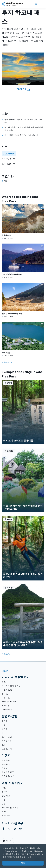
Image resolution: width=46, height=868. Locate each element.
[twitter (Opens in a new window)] (9, 829)
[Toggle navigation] (42, 4)
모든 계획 (6, 815)
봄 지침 (5, 694)
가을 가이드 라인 (9, 701)
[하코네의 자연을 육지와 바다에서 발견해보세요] (23, 548)
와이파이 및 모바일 (10, 807)
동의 (23, 863)
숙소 (4, 788)
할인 (4, 804)
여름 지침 (6, 697)
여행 (4, 800)
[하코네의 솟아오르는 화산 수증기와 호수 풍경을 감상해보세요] (23, 617)
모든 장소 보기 (8, 362)
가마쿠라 (6, 764)
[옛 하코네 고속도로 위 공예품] (23, 412)
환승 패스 (6, 796)
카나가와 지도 (8, 772)
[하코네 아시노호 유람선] (23, 261)
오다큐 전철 (23, 89)
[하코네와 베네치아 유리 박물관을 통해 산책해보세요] (23, 480)
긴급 (4, 811)
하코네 (5, 768)
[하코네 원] (23, 339)
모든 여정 (6, 654)
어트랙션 (6, 721)
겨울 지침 (6, 705)
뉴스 (4, 682)
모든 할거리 (7, 749)
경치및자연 (7, 741)
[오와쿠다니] (23, 222)
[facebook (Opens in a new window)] (3, 829)
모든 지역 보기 (8, 776)
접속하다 (6, 792)
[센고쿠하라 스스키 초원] (23, 300)
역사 (4, 733)
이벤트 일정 (7, 690)
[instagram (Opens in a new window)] (15, 829)
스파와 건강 (7, 737)
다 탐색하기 (7, 709)
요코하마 (6, 760)
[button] (42, 207)
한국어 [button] (7, 841)
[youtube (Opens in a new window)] (20, 829)
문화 (4, 725)
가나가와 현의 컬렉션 (11, 686)
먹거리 (5, 729)
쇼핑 (4, 745)
